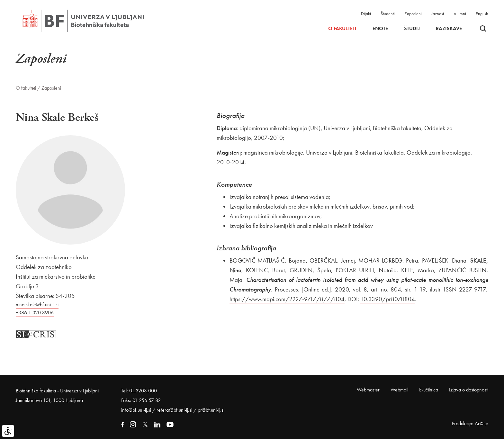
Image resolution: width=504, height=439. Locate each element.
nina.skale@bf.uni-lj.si (37, 305)
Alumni (460, 13)
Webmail (399, 390)
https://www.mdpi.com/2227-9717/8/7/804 (287, 299)
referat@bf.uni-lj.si (174, 410)
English (482, 13)
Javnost (438, 13)
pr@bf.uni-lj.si (211, 410)
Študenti (388, 13)
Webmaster (368, 390)
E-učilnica (429, 390)
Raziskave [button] (449, 29)
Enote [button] (380, 29)
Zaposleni (413, 13)
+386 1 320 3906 (35, 313)
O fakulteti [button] (342, 29)
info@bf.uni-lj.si (136, 410)
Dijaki (366, 13)
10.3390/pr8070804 (388, 299)
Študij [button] (412, 29)
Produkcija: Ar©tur (470, 423)
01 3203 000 (143, 391)
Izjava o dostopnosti (469, 390)
